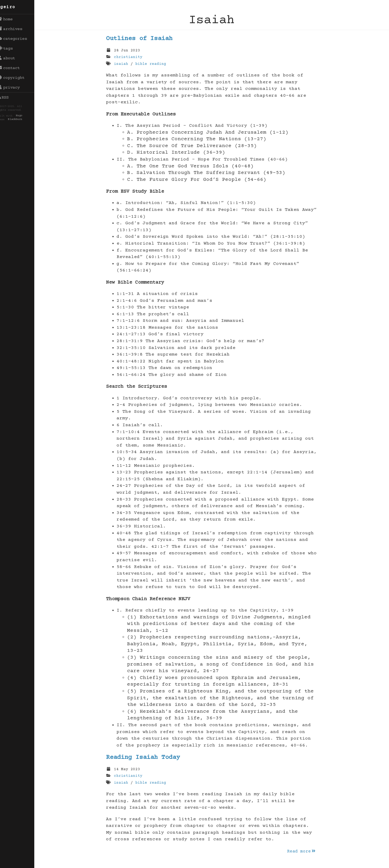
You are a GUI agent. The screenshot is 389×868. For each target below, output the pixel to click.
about (12, 58)
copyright (16, 78)
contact (14, 68)
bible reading (153, 64)
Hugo (24, 116)
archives (15, 29)
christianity (131, 57)
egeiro (12, 7)
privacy (14, 88)
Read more (304, 851)
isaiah (124, 64)
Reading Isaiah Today (146, 757)
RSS (8, 98)
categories (18, 39)
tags (10, 49)
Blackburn (20, 120)
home (10, 19)
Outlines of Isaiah (142, 39)
